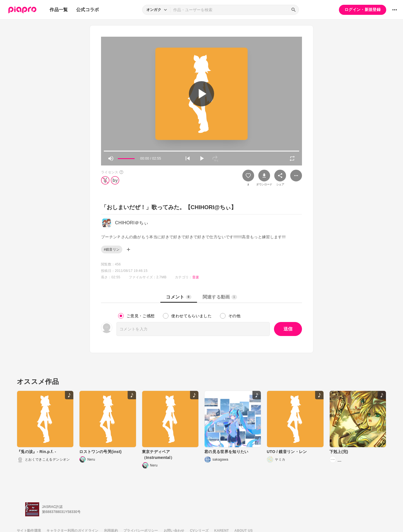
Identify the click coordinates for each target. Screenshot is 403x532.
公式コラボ (88, 10)
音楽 (196, 277)
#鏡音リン (112, 249)
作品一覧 (59, 10)
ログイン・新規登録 (363, 10)
